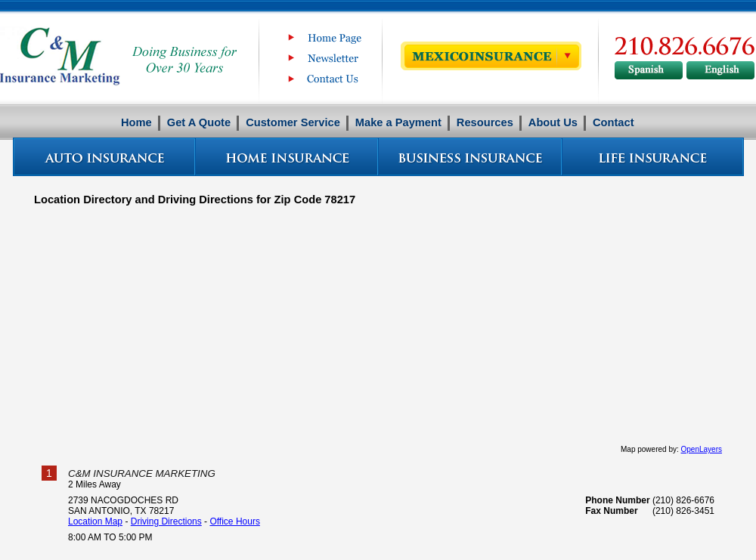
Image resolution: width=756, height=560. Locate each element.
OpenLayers (702, 449)
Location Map (95, 521)
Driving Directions (166, 521)
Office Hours (234, 521)
